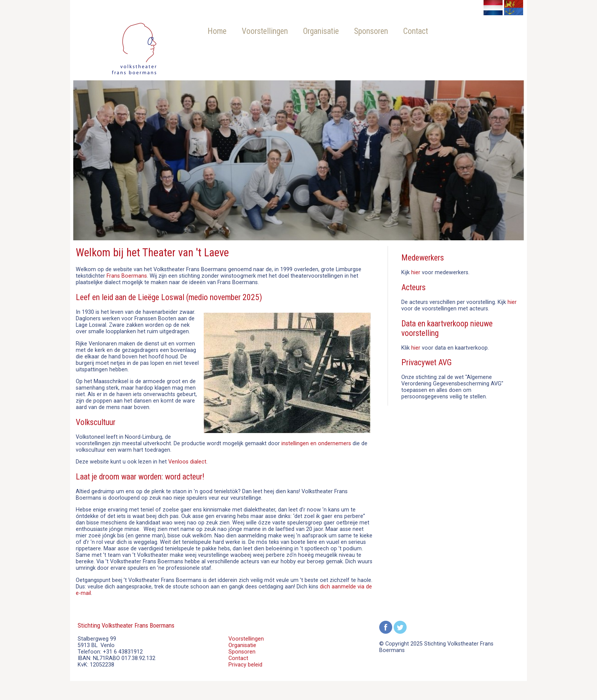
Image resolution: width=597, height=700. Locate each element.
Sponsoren (371, 31)
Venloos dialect (187, 462)
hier (416, 272)
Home (217, 31)
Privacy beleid (245, 665)
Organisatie (321, 31)
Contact (416, 31)
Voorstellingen (265, 31)
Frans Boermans (127, 276)
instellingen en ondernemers (316, 443)
